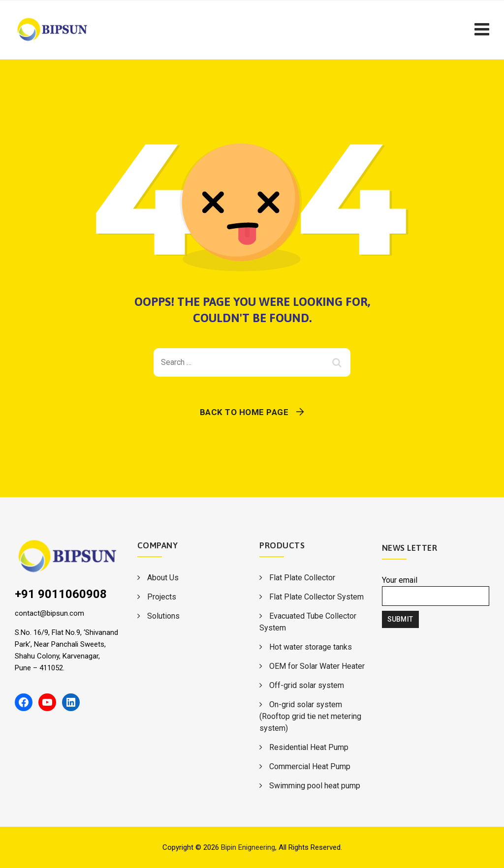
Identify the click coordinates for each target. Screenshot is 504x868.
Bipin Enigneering (248, 847)
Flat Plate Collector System (316, 597)
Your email (436, 591)
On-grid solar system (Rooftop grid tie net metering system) (310, 716)
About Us (163, 578)
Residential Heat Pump (309, 747)
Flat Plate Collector (302, 578)
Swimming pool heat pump (315, 786)
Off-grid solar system (307, 685)
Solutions (163, 616)
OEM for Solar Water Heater (317, 666)
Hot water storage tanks (311, 647)
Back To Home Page (244, 412)
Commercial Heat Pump (310, 766)
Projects (162, 597)
